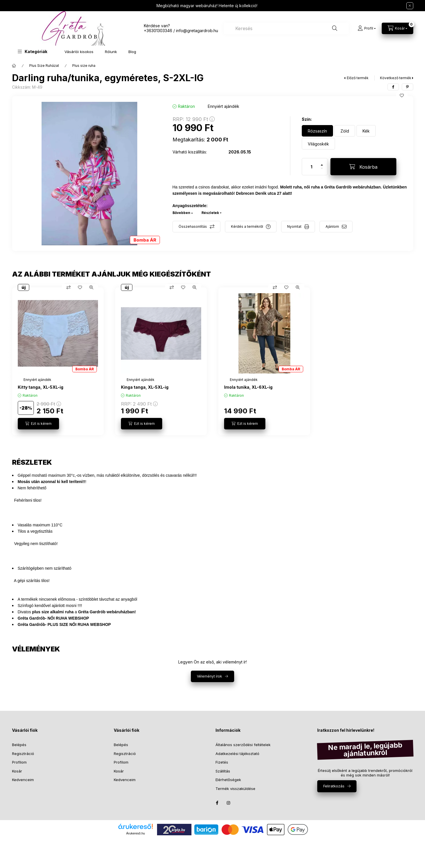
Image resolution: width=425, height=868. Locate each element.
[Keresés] (335, 28)
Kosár (17, 771)
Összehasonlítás (193, 226)
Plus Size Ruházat (44, 66)
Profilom (19, 762)
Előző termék (358, 78)
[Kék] (366, 131)
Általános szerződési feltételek (243, 745)
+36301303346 (158, 31)
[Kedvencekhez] (402, 96)
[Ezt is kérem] (38, 424)
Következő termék (396, 78)
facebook (217, 803)
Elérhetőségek (228, 780)
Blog (132, 52)
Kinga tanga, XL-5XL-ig (145, 387)
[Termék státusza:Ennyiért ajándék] (37, 380)
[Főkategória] (14, 66)
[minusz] (322, 171)
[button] (33, 51)
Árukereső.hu (135, 833)
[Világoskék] (318, 144)
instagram (229, 803)
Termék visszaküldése (235, 789)
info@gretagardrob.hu (197, 31)
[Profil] (367, 28)
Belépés (19, 745)
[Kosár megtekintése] (397, 28)
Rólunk (111, 52)
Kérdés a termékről (247, 226)
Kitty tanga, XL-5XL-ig (41, 387)
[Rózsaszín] (317, 131)
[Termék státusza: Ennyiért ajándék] (224, 106)
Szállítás (223, 771)
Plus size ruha (84, 66)
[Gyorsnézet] (91, 287)
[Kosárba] (363, 167)
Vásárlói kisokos (79, 52)
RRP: (194, 119)
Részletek (210, 213)
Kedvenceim (23, 780)
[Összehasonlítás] (68, 287)
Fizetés (222, 762)
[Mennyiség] (312, 167)
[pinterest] (408, 87)
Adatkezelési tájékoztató (237, 754)
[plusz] (322, 162)
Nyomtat (294, 226)
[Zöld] (345, 131)
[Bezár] (410, 6)
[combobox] (286, 28)
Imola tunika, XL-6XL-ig (248, 387)
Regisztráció (23, 754)
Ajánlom (332, 226)
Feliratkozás (334, 786)
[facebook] (393, 87)
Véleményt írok (209, 676)
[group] (213, 361)
